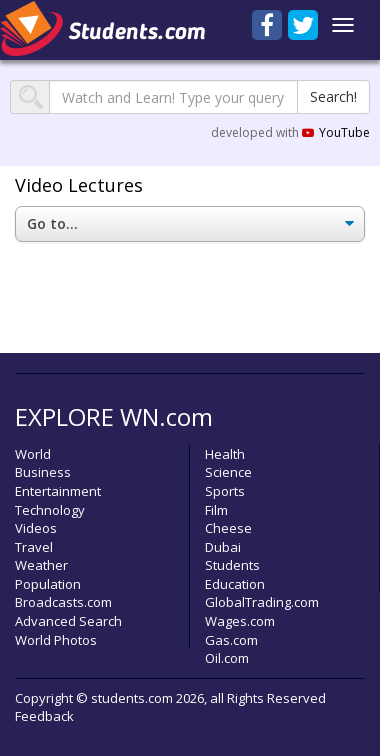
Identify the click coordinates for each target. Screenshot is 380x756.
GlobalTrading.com (262, 602)
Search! (333, 96)
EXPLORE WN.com (114, 416)
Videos (36, 528)
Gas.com (231, 640)
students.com (132, 698)
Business (43, 472)
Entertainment (58, 491)
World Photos (56, 640)
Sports (225, 491)
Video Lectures (79, 185)
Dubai (223, 547)
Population (48, 584)
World (33, 454)
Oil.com (227, 658)
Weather (41, 565)
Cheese (228, 528)
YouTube (336, 132)
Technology (50, 510)
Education (235, 584)
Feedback (44, 716)
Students (232, 565)
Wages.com (240, 621)
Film (216, 510)
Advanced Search (68, 621)
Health (225, 454)
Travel (34, 547)
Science (228, 472)
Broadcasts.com (63, 602)
